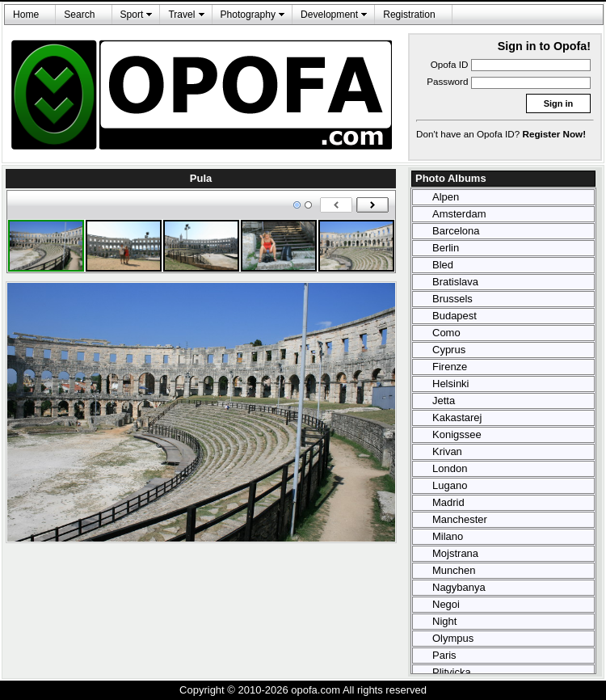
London (450, 468)
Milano (448, 536)
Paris (444, 655)
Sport (132, 15)
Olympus (453, 638)
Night (444, 621)
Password (447, 81)
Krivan (447, 451)
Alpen (446, 197)
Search (79, 15)
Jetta (444, 401)
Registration (409, 15)
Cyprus (449, 350)
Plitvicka (452, 672)
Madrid (448, 502)
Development (329, 15)
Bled (443, 265)
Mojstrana (455, 553)
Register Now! (555, 134)
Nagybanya (459, 587)
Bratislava (455, 282)
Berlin (446, 248)
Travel (181, 15)
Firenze (450, 367)
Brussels (452, 299)
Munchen (454, 570)
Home (26, 15)
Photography (248, 15)
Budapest (455, 316)
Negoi (446, 604)
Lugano (450, 485)
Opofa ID (450, 64)
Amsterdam (459, 214)
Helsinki (451, 384)
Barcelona (456, 231)
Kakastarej (457, 417)
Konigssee (457, 434)
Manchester (460, 519)
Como (446, 333)
